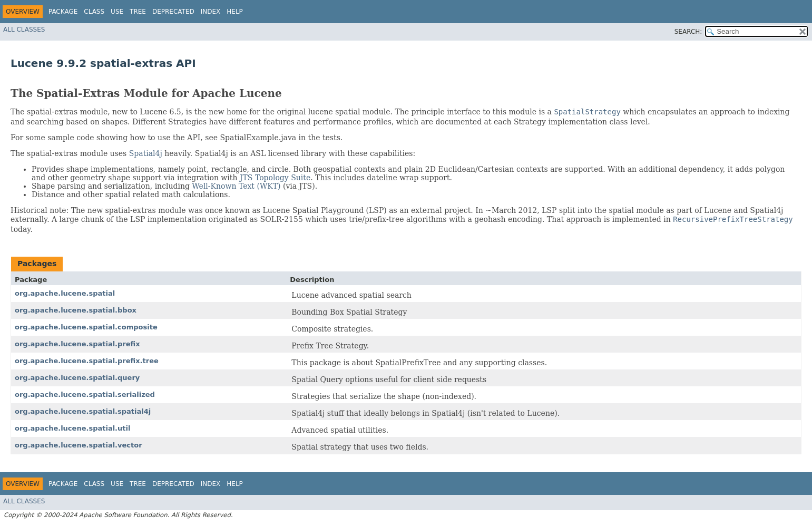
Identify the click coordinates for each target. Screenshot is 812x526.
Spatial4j (146, 153)
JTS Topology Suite (275, 178)
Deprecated (173, 12)
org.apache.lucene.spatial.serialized (85, 394)
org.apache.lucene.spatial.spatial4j (83, 411)
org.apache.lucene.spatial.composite (86, 327)
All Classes (24, 30)
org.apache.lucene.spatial (65, 293)
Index (211, 12)
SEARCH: (688, 32)
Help (235, 12)
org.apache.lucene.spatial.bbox (76, 310)
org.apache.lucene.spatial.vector (79, 445)
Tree (138, 12)
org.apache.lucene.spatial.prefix (77, 344)
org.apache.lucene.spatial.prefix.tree (87, 361)
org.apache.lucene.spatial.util (72, 428)
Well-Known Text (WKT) (236, 186)
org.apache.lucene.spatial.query (77, 378)
